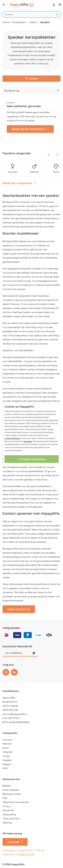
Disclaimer (8, 810)
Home (6, 22)
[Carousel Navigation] (52, 155)
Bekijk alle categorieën (19, 183)
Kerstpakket (19, 22)
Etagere (7, 764)
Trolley (6, 756)
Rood (6, 748)
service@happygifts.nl (15, 714)
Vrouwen (7, 740)
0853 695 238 (10, 710)
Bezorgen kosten (12, 794)
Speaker (7, 760)
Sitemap (7, 823)
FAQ (5, 798)
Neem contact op (19, 609)
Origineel (7, 752)
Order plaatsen (11, 790)
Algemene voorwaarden (16, 802)
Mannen (7, 744)
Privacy (7, 806)
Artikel (33, 22)
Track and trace (11, 818)
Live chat (15, 842)
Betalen (7, 786)
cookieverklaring (12, 438)
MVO (5, 768)
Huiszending (9, 814)
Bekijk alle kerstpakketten (30, 129)
